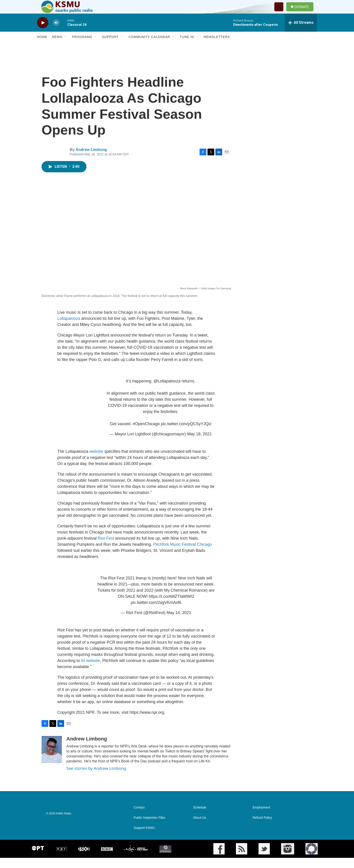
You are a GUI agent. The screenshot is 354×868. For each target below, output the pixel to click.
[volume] (56, 33)
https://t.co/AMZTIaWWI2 (171, 607)
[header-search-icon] (281, 12)
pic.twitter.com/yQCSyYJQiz (186, 434)
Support (110, 47)
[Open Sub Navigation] (66, 47)
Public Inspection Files (149, 828)
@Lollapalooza (167, 391)
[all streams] (301, 33)
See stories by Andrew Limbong (96, 778)
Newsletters (217, 47)
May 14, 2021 (179, 623)
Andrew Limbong (91, 160)
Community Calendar (149, 47)
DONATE (304, 12)
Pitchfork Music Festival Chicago (182, 555)
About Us (200, 828)
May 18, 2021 (199, 444)
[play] (43, 33)
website (96, 462)
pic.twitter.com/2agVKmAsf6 (156, 613)
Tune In (187, 47)
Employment (261, 818)
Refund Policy (262, 828)
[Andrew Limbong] (52, 760)
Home (42, 47)
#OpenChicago (146, 434)
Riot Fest (106, 548)
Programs (82, 47)
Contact (139, 818)
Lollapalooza (69, 329)
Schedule (200, 818)
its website (91, 671)
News (57, 47)
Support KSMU (144, 838)
